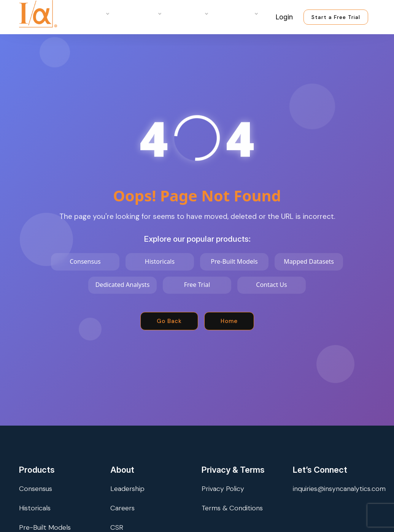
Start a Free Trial (336, 17)
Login (284, 17)
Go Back (169, 321)
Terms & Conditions (232, 508)
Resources (238, 13)
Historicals (35, 508)
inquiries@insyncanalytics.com (339, 489)
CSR (117, 527)
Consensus (36, 489)
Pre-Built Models (45, 527)
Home (229, 321)
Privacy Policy (223, 489)
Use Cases (141, 13)
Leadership (127, 489)
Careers (122, 508)
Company (190, 13)
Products (92, 13)
